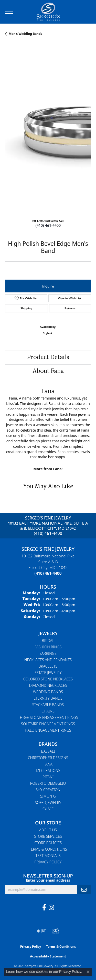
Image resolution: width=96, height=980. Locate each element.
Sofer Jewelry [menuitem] (48, 803)
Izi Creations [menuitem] (48, 770)
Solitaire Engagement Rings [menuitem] (48, 724)
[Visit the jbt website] (41, 931)
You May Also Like (48, 487)
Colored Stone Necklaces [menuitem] (48, 679)
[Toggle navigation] (9, 12)
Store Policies (48, 843)
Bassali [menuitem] (48, 751)
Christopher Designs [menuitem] (48, 758)
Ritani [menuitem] (48, 777)
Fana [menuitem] (48, 764)
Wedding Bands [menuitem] (48, 692)
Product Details (48, 358)
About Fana (48, 371)
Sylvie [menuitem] (48, 809)
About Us (48, 830)
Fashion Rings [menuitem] (48, 647)
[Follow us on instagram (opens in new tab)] (51, 907)
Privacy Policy (48, 862)
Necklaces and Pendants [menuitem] (48, 660)
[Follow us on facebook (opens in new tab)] (44, 907)
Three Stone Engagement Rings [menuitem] (48, 717)
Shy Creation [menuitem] (48, 790)
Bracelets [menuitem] (48, 666)
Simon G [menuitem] (48, 796)
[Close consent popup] (88, 972)
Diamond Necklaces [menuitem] (48, 685)
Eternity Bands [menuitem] (48, 698)
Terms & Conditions (48, 849)
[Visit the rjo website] (56, 931)
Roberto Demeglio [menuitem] (48, 783)
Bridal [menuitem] (48, 641)
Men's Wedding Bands (25, 34)
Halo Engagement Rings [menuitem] (48, 730)
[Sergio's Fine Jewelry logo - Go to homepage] (48, 12)
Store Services (48, 836)
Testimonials (48, 856)
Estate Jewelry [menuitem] (48, 673)
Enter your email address (48, 880)
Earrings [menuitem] (48, 653)
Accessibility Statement (48, 956)
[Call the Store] (48, 573)
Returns (70, 308)
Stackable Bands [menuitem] (48, 705)
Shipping (26, 308)
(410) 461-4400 (48, 225)
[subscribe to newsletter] (84, 889)
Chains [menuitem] (48, 711)
